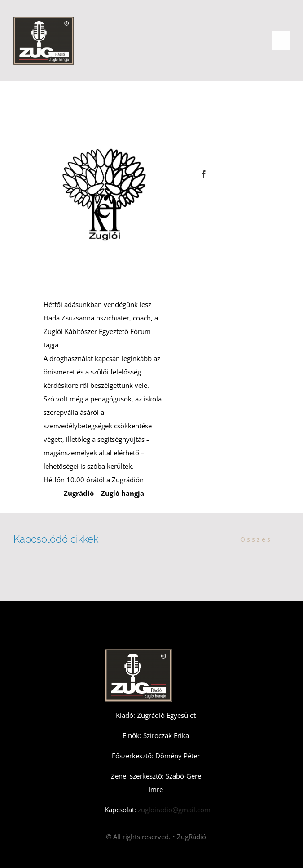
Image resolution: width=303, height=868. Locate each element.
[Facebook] (203, 174)
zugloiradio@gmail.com (173, 810)
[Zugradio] (44, 20)
